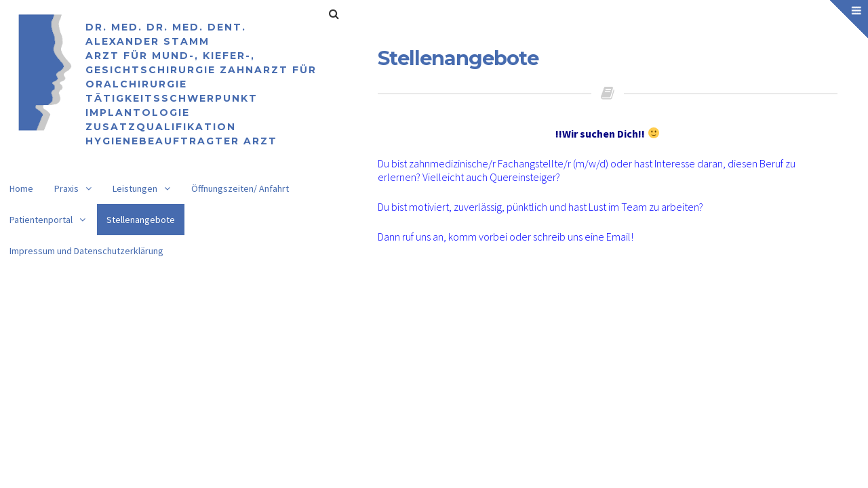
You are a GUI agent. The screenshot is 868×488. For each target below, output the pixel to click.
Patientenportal (41, 220)
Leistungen (135, 188)
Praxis (66, 188)
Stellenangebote (141, 220)
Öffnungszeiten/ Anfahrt (240, 188)
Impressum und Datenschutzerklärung (86, 251)
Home (21, 188)
